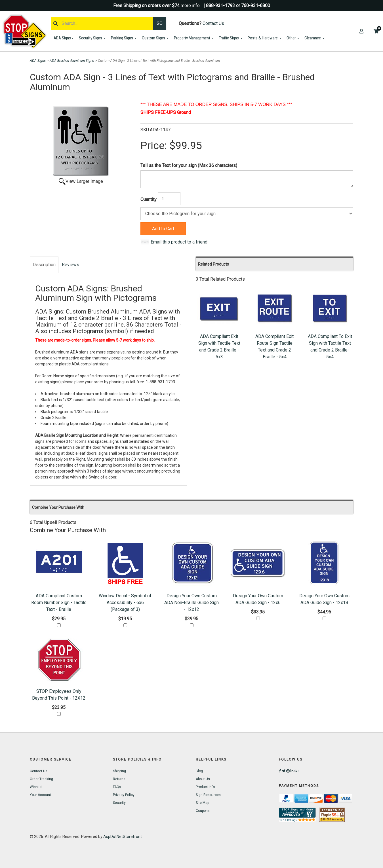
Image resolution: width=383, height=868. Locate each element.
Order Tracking (41, 779)
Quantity (149, 199)
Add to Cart (163, 229)
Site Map (202, 803)
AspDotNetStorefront (123, 837)
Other (293, 38)
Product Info (205, 787)
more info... (191, 6)
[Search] (102, 24)
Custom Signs (155, 38)
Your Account (40, 795)
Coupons (203, 811)
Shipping (119, 771)
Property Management (194, 38)
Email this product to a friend (179, 242)
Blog (199, 771)
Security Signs (92, 38)
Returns (119, 779)
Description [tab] (44, 265)
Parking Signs (124, 38)
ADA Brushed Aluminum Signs (72, 61)
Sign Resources (208, 795)
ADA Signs (64, 38)
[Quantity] (169, 199)
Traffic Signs (231, 38)
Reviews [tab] (71, 265)
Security (119, 803)
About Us (203, 779)
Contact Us (213, 23)
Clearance (314, 38)
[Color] (247, 214)
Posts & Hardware (265, 38)
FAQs (117, 787)
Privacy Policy (124, 795)
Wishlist (36, 787)
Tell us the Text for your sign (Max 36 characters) (189, 165)
